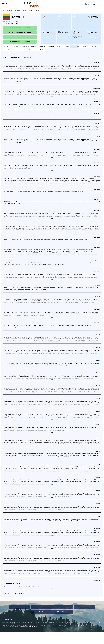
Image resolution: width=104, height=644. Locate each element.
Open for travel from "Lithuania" (13, 61)
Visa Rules (34, 61)
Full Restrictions (61, 47)
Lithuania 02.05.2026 (16, 17)
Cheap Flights (91, 4)
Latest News (10, 47)
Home (3, 11)
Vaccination (35, 52)
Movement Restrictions (63, 56)
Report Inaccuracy (85, 619)
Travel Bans (31, 4)
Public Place (35, 56)
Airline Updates (36, 47)
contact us (33, 639)
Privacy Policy (63, 619)
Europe (10, 11)
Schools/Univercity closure (14, 56)
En (101, 4)
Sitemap (41, 624)
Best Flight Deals (63, 624)
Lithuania (17, 11)
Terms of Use (19, 619)
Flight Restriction (86, 52)
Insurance (84, 61)
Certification (10, 52)
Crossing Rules (61, 52)
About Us (41, 619)
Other (83, 56)
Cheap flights (60, 61)
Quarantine (85, 47)
